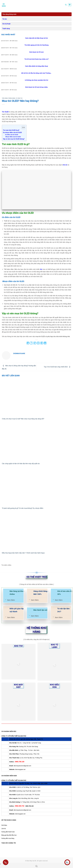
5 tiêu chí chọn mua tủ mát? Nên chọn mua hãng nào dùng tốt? (23, 419)
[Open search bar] (36, 866)
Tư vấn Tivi (19, 98)
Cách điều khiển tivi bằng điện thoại (36, 66)
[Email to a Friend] (38, 343)
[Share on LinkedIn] (45, 343)
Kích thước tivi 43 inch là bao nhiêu (37, 87)
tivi (41, 269)
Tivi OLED (5, 112)
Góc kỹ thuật (6, 24)
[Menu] (4, 5)
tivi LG (65, 165)
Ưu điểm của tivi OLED (12, 135)
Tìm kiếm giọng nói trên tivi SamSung (36, 45)
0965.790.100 (20, 762)
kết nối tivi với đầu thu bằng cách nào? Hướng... (36, 73)
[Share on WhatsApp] (28, 343)
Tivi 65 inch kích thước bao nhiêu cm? (36, 59)
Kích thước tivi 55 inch (36, 52)
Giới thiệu (4, 825)
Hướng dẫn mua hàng (8, 838)
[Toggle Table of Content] (22, 127)
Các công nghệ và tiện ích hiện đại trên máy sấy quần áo (21, 464)
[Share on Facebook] (31, 343)
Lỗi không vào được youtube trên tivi (37, 80)
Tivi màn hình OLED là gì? (11, 130)
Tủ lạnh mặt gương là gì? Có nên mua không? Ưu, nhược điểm (23, 508)
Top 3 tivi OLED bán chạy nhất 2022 (57, 367)
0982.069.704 (20, 806)
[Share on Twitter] (35, 343)
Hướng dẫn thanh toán (8, 832)
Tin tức (5, 19)
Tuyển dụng (6, 29)
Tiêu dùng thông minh (9, 14)
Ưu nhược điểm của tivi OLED (12, 132)
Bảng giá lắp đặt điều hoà (9, 835)
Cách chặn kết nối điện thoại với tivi (36, 38)
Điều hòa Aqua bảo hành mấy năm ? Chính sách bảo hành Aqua (23, 553)
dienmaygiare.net (20, 769)
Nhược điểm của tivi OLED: (13, 137)
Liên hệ (4, 829)
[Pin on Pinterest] (42, 343)
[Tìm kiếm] (66, 5)
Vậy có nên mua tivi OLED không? (14, 139)
